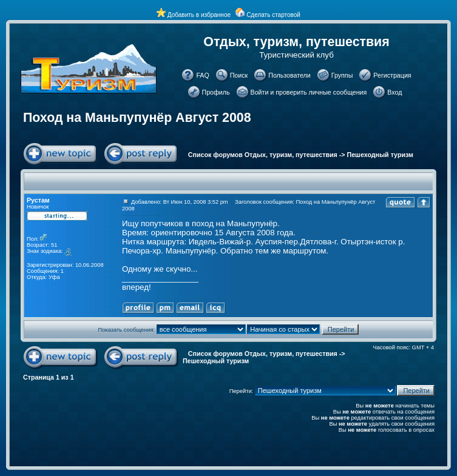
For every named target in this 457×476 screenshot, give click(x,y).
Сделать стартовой (273, 15)
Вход (394, 92)
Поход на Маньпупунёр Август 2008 (137, 118)
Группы (342, 75)
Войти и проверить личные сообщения (309, 92)
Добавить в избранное (199, 15)
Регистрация (392, 75)
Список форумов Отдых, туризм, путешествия (263, 155)
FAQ (202, 75)
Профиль (216, 92)
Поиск (239, 75)
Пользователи (289, 75)
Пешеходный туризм (380, 155)
